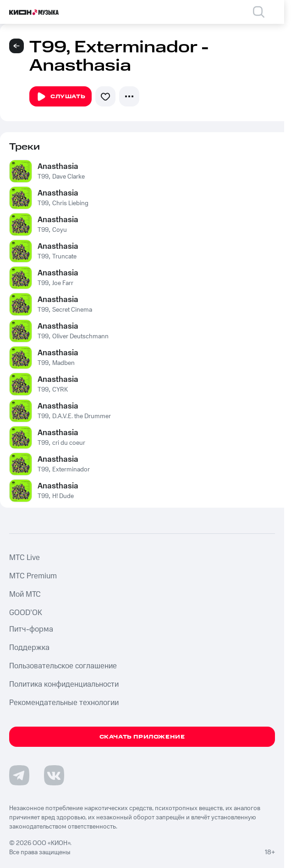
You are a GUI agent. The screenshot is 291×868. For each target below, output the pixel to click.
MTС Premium (33, 576)
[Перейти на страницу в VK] (54, 775)
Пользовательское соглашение (63, 666)
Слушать (60, 97)
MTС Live (25, 558)
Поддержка (29, 648)
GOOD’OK (26, 613)
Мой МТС (25, 594)
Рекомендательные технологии (64, 703)
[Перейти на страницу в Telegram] (19, 775)
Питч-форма (31, 629)
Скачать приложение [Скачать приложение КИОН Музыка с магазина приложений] (142, 737)
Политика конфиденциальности (64, 684)
